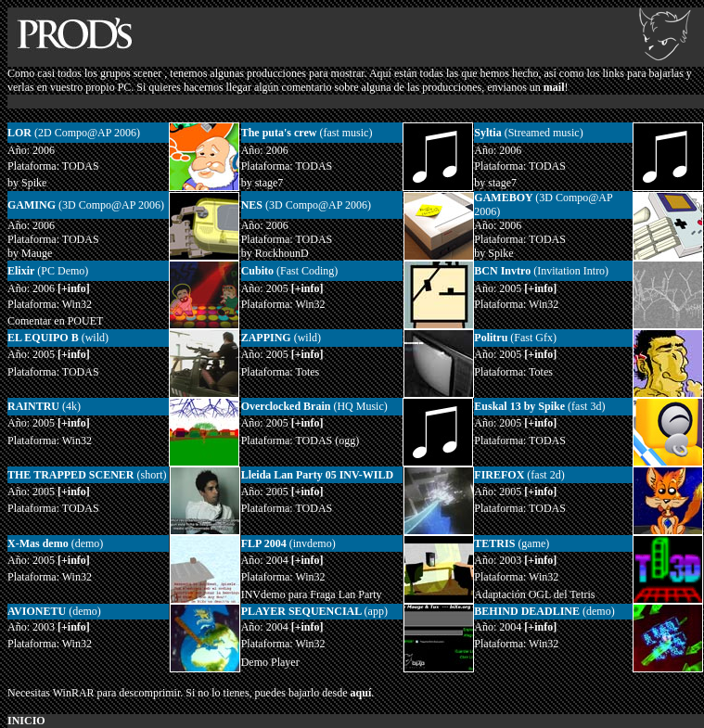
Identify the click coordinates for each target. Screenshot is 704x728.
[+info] (307, 560)
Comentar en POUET (55, 321)
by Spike (27, 183)
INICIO (26, 721)
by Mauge (30, 253)
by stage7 (262, 183)
